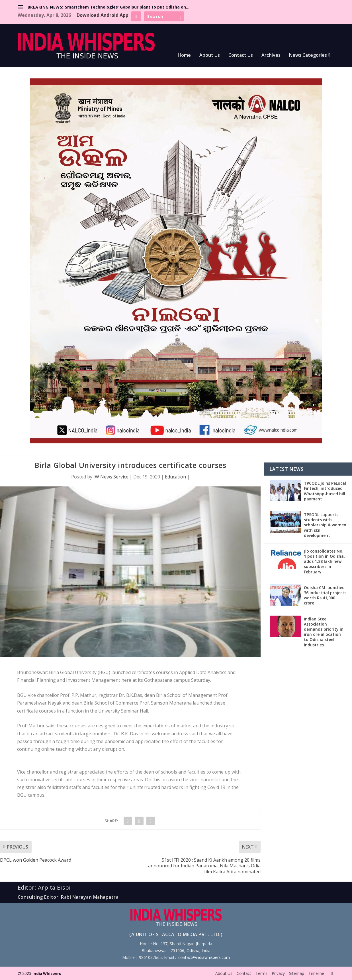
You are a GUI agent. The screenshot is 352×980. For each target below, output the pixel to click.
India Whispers (47, 973)
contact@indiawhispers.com (204, 957)
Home (184, 55)
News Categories (308, 55)
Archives (271, 55)
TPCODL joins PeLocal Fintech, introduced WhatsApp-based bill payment (325, 491)
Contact (244, 973)
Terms (261, 973)
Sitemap (297, 973)
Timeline (316, 973)
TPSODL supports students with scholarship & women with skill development (325, 525)
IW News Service (111, 477)
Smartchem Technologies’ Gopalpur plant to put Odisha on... (127, 7)
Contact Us (241, 55)
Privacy (278, 973)
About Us (210, 55)
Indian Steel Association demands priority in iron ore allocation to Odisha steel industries (324, 632)
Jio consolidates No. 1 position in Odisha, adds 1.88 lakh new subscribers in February (324, 561)
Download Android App (103, 15)
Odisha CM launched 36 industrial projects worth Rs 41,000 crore (325, 595)
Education (175, 477)
